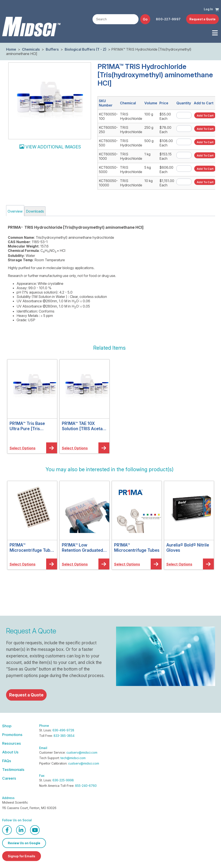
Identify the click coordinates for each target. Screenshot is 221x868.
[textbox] (116, 19)
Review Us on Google (24, 843)
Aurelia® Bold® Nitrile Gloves (188, 548)
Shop (7, 726)
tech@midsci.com (73, 758)
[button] (217, 9)
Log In (208, 9)
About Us (10, 752)
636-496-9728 (63, 730)
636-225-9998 (63, 780)
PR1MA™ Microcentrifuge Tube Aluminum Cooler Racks (31, 548)
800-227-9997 (168, 19)
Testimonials (13, 770)
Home (11, 49)
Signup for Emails (22, 856)
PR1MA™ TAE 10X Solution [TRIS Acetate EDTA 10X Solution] (84, 426)
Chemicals (31, 49)
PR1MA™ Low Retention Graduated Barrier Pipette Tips (82, 548)
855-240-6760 (86, 786)
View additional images (53, 147)
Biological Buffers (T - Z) (85, 49)
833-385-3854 (64, 736)
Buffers (52, 49)
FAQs (7, 761)
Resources (12, 743)
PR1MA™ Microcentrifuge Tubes (137, 548)
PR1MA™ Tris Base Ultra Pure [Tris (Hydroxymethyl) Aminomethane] (27, 426)
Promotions (12, 735)
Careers (9, 778)
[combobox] (116, 19)
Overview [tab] (15, 211)
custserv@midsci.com (82, 752)
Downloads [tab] (35, 211)
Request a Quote (202, 19)
